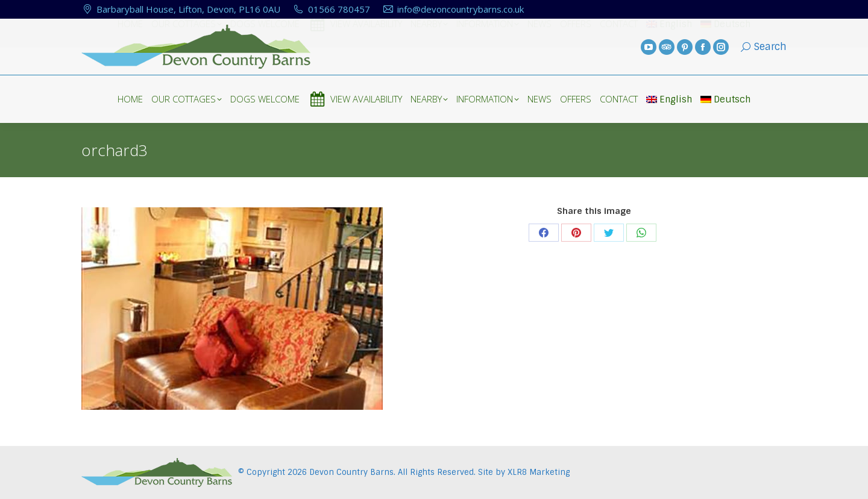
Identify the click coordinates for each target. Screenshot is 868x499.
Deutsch (725, 99)
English (669, 99)
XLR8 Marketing (539, 472)
